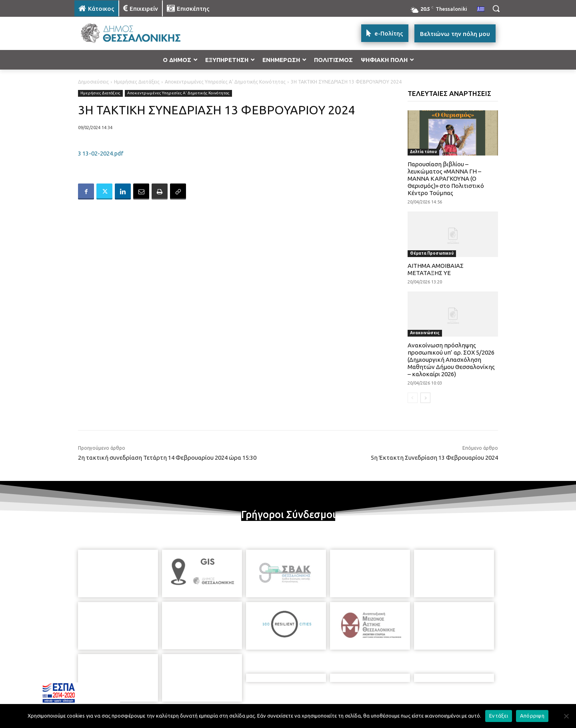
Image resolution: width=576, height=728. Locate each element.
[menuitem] (481, 10)
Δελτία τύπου (423, 152)
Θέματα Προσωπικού (432, 253)
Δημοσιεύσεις (93, 82)
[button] (496, 8)
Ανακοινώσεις (425, 333)
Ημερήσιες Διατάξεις (137, 82)
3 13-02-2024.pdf (101, 153)
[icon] (344, 685)
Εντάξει (499, 716)
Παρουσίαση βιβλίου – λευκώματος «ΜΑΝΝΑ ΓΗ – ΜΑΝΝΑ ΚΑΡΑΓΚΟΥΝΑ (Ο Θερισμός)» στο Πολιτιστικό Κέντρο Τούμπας (446, 179)
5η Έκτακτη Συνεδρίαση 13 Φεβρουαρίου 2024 (434, 458)
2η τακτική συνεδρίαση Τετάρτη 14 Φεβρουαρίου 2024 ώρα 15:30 (167, 458)
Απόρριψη (532, 716)
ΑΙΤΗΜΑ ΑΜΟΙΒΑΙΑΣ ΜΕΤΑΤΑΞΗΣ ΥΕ (436, 269)
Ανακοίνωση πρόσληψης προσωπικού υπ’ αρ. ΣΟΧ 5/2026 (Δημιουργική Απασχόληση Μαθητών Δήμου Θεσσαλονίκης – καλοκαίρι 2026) (451, 360)
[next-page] (425, 398)
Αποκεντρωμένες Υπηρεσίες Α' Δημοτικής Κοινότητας (225, 82)
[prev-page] (413, 398)
